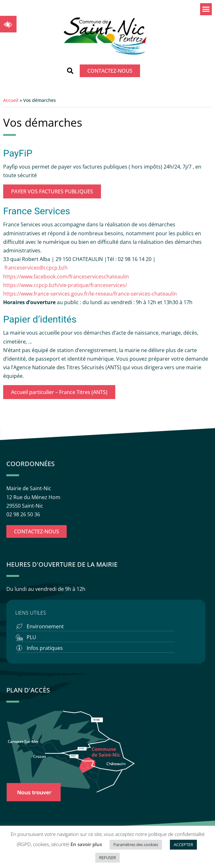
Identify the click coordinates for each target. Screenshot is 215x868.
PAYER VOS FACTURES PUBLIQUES (52, 191)
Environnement (45, 626)
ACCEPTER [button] (183, 845)
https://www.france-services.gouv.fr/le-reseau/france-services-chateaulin (90, 294)
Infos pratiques (45, 648)
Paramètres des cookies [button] (136, 845)
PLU (31, 637)
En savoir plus (86, 844)
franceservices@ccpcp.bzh (37, 268)
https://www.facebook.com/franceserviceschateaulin (66, 277)
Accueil (11, 100)
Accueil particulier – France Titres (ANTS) (59, 392)
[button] (8, 24)
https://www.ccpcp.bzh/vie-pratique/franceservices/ (65, 285)
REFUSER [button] (107, 858)
